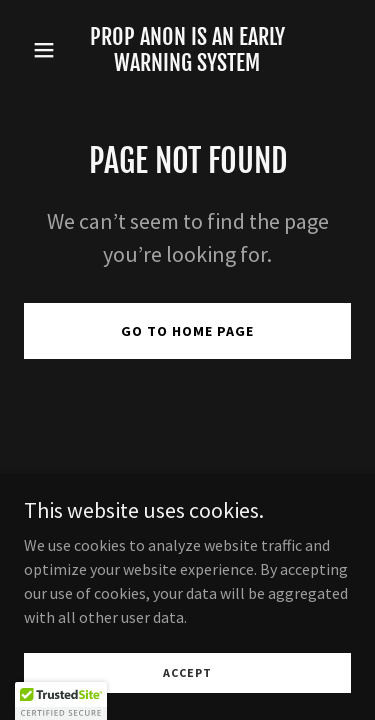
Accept (187, 672)
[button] (48, 50)
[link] (187, 65)
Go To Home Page (187, 331)
